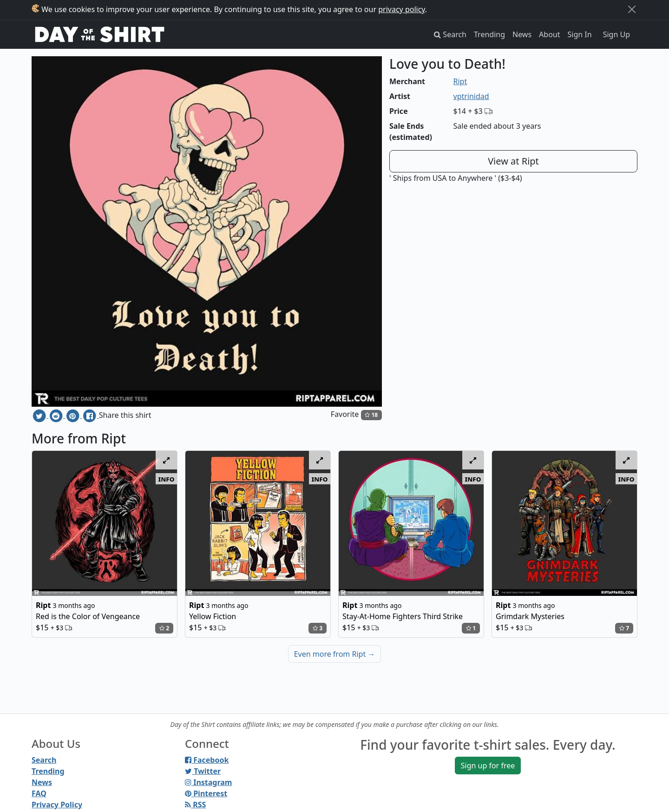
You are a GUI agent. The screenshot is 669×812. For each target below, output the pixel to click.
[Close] (632, 9)
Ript (460, 81)
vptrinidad (471, 96)
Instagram (208, 782)
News (522, 34)
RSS (195, 805)
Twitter (203, 771)
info (167, 479)
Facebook (207, 760)
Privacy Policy (57, 805)
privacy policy (402, 9)
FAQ (39, 793)
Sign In (580, 34)
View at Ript (513, 161)
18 (371, 415)
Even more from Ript (335, 654)
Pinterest (206, 793)
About (549, 34)
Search (44, 760)
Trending (489, 34)
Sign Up (617, 34)
